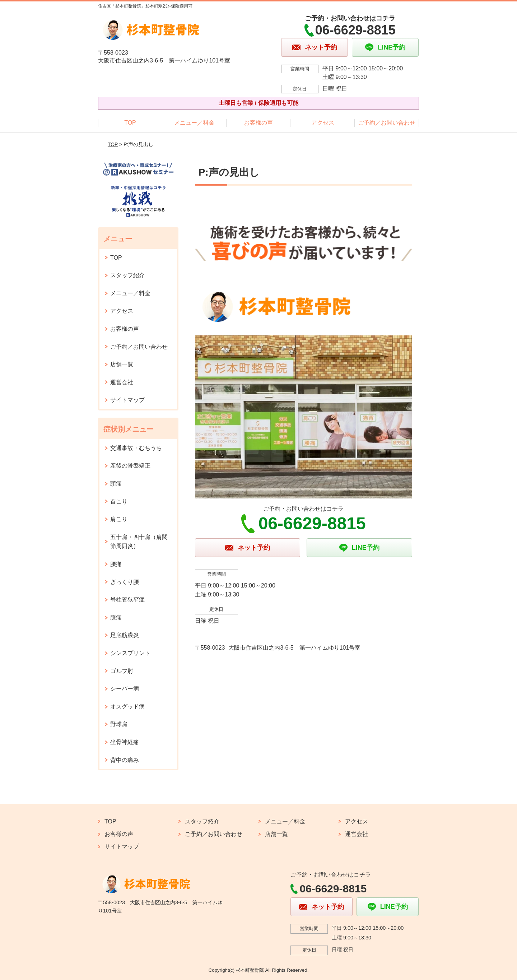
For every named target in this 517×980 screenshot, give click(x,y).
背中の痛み (125, 760)
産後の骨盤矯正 (130, 466)
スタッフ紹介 (127, 275)
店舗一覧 (122, 364)
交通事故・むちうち (136, 448)
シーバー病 (125, 689)
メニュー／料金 (194, 123)
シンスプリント (130, 653)
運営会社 (122, 382)
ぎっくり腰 (125, 582)
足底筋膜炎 (125, 635)
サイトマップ (127, 400)
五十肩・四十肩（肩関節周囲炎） (139, 542)
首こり (119, 501)
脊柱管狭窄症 (127, 600)
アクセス (323, 123)
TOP (130, 123)
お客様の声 (258, 123)
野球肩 (119, 724)
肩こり (119, 519)
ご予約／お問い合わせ (387, 123)
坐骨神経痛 (125, 742)
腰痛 (116, 564)
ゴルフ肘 (122, 671)
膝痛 (116, 617)
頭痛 (116, 484)
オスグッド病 (127, 707)
